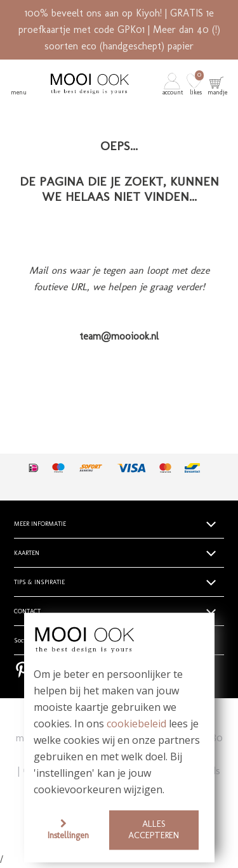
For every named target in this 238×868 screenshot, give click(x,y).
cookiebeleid (136, 724)
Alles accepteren (154, 830)
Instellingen (68, 835)
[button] (174, 83)
